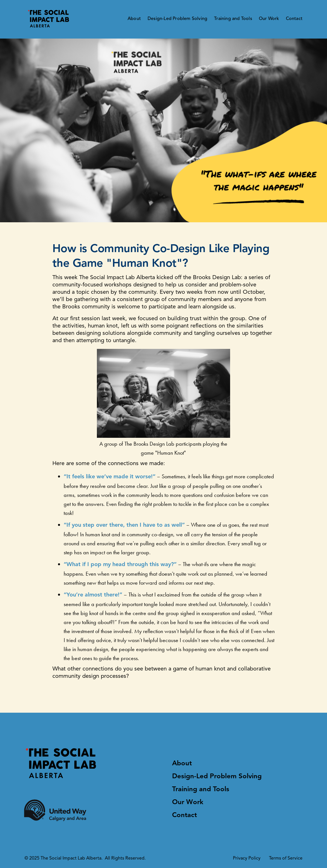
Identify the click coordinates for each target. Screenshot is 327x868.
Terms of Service (286, 858)
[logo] (49, 19)
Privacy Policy (247, 858)
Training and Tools (233, 19)
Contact (294, 19)
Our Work (269, 19)
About (134, 19)
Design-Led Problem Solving (177, 19)
